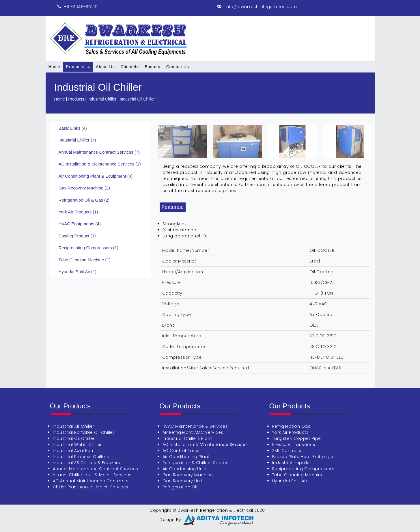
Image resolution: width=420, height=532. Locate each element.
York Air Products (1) (78, 212)
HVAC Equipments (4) (80, 224)
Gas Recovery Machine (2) (84, 188)
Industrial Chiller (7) (77, 140)
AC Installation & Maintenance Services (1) (100, 164)
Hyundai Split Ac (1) (78, 272)
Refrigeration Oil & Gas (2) (84, 200)
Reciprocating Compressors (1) (89, 248)
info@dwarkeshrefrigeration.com (261, 7)
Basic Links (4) (73, 128)
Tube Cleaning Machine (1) (85, 260)
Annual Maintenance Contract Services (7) (99, 152)
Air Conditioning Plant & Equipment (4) (96, 176)
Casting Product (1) (77, 236)
